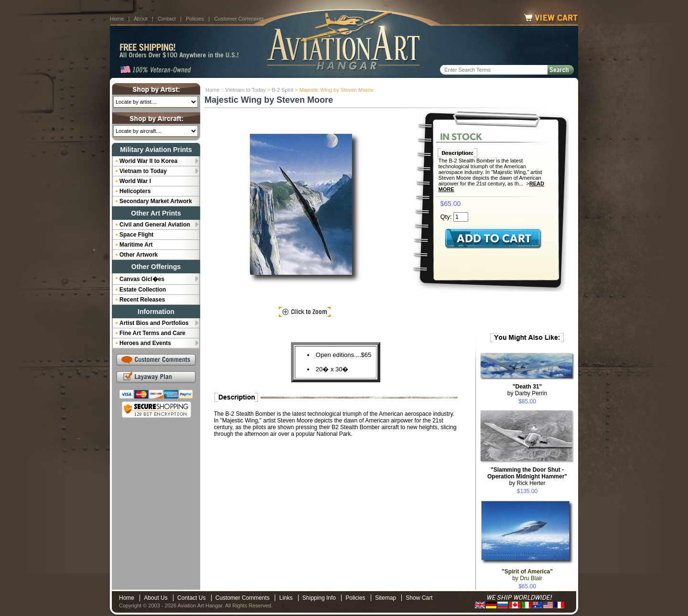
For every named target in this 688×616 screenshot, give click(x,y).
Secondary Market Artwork (156, 201)
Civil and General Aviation (155, 225)
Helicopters (135, 191)
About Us (156, 598)
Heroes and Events (145, 343)
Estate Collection (143, 290)
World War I (135, 181)
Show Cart (419, 598)
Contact (167, 19)
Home (117, 19)
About (141, 19)
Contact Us (191, 598)
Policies (195, 19)
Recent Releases (142, 300)
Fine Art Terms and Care (152, 333)
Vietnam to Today (246, 90)
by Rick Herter (527, 476)
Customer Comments (239, 19)
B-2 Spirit (283, 90)
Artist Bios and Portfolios (154, 323)
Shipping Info (319, 598)
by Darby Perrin (527, 390)
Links (286, 598)
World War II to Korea (148, 161)
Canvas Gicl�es (142, 279)
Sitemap (386, 598)
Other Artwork (139, 255)
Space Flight (136, 235)
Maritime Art (136, 245)
